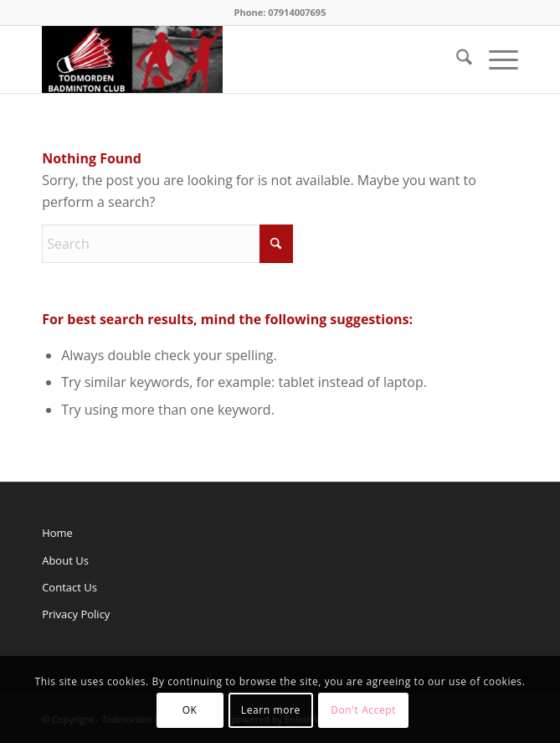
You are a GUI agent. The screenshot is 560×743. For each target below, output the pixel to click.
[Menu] (495, 59)
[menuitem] (456, 59)
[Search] (456, 59)
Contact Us (69, 587)
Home (57, 533)
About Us (65, 560)
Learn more (271, 710)
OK (190, 710)
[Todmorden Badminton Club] (232, 59)
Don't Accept (363, 710)
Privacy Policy (76, 614)
